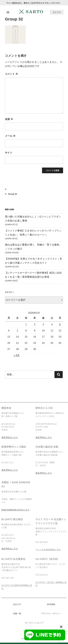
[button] (8, 12)
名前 (9, 119)
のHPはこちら (54, 549)
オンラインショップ (34, 623)
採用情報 (51, 604)
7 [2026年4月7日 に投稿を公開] (17, 331)
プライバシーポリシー (51, 613)
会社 (15, 604)
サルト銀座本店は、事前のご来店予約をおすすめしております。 (34, 3)
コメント (11, 74)
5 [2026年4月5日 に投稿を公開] (60, 324)
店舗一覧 (17, 613)
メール (10, 136)
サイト (9, 153)
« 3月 (16, 355)
